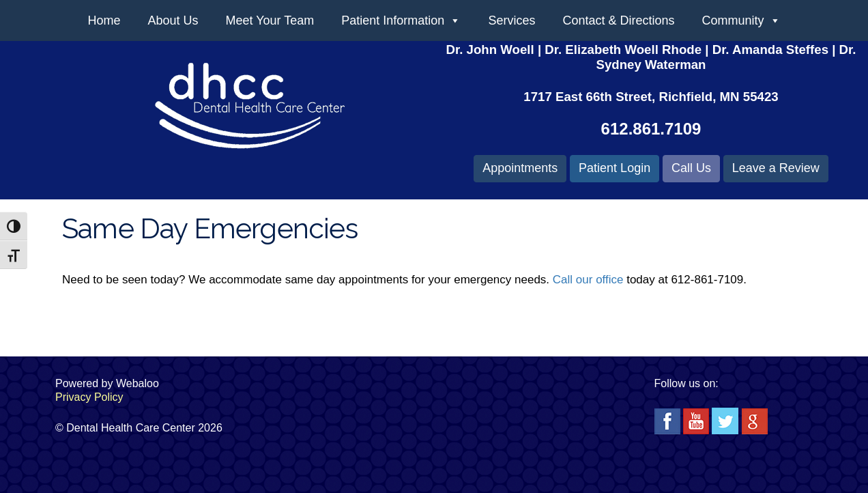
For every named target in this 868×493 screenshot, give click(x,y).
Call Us (691, 168)
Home (104, 20)
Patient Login (614, 168)
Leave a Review (776, 168)
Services (511, 20)
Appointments (520, 168)
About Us (173, 20)
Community (741, 20)
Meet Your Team (270, 20)
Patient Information (401, 20)
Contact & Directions (618, 20)
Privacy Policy (89, 397)
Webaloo (138, 383)
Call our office (588, 280)
